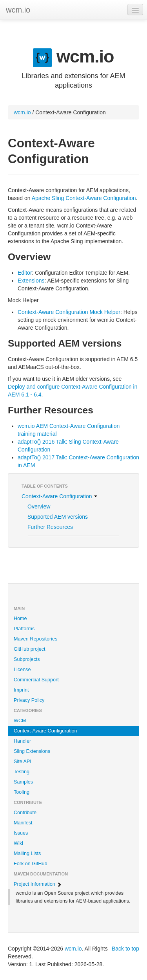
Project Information (38, 884)
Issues (21, 833)
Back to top (125, 949)
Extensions (31, 281)
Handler (22, 741)
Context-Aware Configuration (59, 496)
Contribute (25, 813)
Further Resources (50, 527)
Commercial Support (36, 680)
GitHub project (30, 649)
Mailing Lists (27, 853)
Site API (23, 762)
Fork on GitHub (30, 864)
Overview (39, 507)
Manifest (23, 823)
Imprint (21, 690)
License (22, 670)
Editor (25, 273)
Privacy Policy (29, 700)
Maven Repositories (35, 639)
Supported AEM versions (58, 517)
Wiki (18, 843)
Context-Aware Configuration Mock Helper (69, 312)
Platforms (24, 629)
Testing (22, 772)
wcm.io (18, 10)
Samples (23, 782)
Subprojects (27, 659)
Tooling (22, 792)
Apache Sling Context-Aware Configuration (84, 198)
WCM (20, 721)
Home (20, 618)
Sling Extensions (32, 751)
